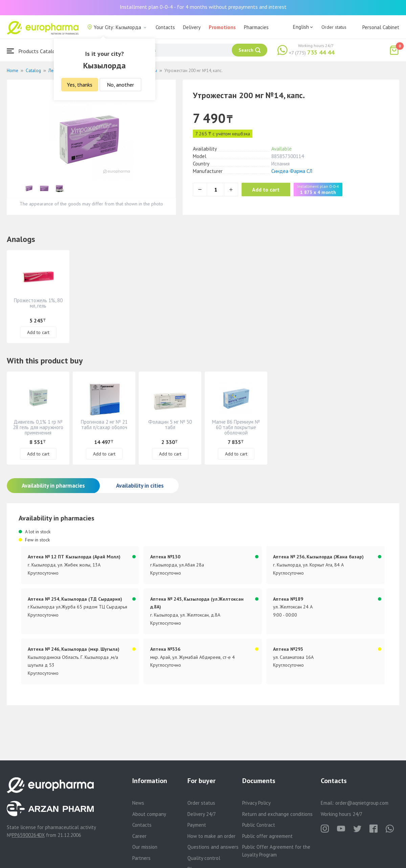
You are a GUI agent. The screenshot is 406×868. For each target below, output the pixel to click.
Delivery (192, 27)
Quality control (204, 858)
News (138, 803)
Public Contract (259, 825)
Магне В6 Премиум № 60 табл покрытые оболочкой (236, 427)
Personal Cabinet (381, 27)
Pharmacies (256, 27)
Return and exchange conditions (277, 814)
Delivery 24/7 (202, 814)
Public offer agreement (267, 836)
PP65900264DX (28, 835)
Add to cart (269, 190)
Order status (334, 27)
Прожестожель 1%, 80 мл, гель (38, 303)
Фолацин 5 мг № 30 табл (170, 425)
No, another (120, 85)
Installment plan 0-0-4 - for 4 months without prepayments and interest (203, 7)
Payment (197, 825)
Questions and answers (213, 847)
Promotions (222, 27)
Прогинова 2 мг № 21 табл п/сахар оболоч (104, 425)
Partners (141, 858)
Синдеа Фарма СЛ (292, 171)
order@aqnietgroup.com (362, 803)
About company (149, 814)
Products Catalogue (35, 51)
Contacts (165, 27)
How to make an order (211, 836)
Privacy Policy (256, 803)
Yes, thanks (80, 85)
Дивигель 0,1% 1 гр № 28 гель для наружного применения (38, 427)
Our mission (145, 847)
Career (139, 836)
